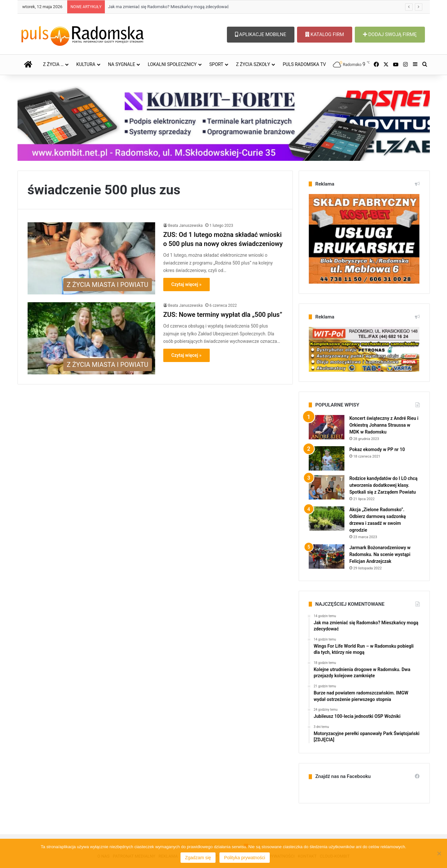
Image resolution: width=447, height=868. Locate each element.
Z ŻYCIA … (53, 64)
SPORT (216, 64)
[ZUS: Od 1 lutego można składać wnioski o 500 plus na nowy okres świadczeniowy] (91, 258)
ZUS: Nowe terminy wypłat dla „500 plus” (223, 315)
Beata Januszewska (185, 226)
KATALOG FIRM (325, 34)
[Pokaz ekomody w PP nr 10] (327, 458)
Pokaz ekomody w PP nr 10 (377, 449)
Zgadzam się (198, 858)
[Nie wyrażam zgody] (439, 853)
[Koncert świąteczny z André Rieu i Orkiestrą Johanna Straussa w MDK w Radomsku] (327, 427)
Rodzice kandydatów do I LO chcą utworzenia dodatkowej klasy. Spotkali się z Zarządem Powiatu (383, 485)
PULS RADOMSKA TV (304, 64)
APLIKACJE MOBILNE (261, 34)
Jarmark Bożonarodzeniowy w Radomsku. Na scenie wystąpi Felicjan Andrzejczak (380, 554)
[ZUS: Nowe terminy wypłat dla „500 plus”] (91, 338)
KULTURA (86, 64)
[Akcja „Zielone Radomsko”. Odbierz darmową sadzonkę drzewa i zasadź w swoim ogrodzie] (327, 518)
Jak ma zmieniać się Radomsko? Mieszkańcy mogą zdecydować (168, 7)
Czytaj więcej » (186, 284)
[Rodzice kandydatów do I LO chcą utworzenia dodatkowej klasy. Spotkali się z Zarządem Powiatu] (327, 487)
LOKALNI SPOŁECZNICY (172, 64)
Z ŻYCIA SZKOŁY (253, 64)
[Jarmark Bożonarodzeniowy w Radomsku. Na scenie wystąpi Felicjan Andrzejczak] (327, 557)
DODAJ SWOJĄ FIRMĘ (390, 34)
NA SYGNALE (122, 64)
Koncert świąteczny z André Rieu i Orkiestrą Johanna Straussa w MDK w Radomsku (384, 425)
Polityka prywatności (245, 858)
